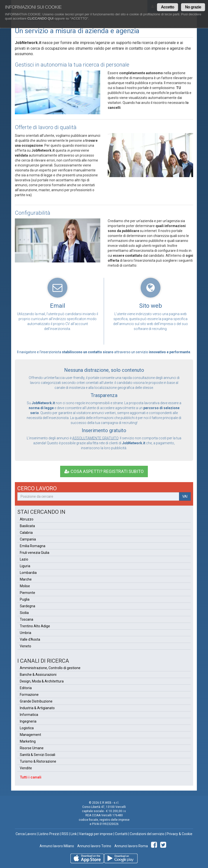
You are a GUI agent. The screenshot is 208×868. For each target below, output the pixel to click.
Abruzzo (27, 519)
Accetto (168, 7)
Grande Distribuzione (36, 701)
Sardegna (27, 606)
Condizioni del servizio (147, 834)
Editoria (26, 688)
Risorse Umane (32, 748)
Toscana (26, 619)
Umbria (26, 633)
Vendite (26, 768)
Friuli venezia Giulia (35, 553)
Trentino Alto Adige (35, 626)
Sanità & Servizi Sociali (38, 755)
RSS (65, 834)
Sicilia (24, 613)
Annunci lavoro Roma (131, 846)
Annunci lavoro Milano (57, 846)
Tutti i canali (31, 777)
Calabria (26, 533)
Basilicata (27, 526)
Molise (25, 586)
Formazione (29, 695)
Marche (26, 579)
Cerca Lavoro (26, 834)
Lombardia (28, 573)
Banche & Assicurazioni (38, 675)
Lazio (24, 559)
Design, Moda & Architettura (42, 681)
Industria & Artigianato (37, 708)
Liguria (25, 566)
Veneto (26, 646)
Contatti (121, 834)
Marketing (28, 741)
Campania (28, 539)
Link (74, 834)
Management (30, 735)
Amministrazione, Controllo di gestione (50, 668)
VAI (185, 496)
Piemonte (27, 593)
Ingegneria (28, 721)
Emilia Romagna (33, 546)
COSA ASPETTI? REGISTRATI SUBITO (104, 471)
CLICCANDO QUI (40, 18)
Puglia (25, 599)
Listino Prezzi (49, 834)
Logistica (27, 728)
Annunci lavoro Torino (94, 846)
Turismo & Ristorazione (38, 761)
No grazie (193, 7)
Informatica (29, 715)
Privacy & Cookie (180, 834)
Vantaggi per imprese (96, 834)
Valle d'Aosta (30, 639)
